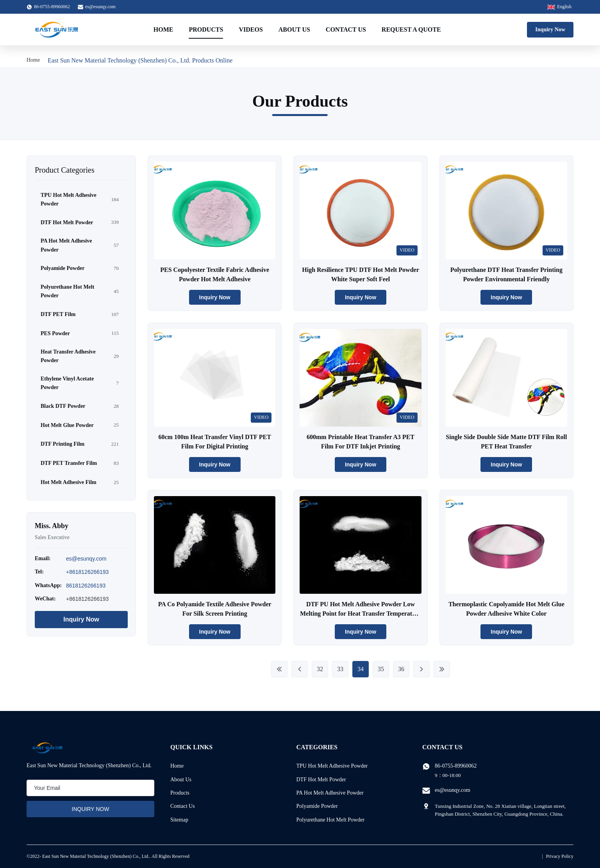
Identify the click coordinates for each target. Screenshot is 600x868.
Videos (251, 29)
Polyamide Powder (317, 806)
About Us (294, 29)
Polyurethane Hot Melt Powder (331, 820)
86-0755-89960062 (456, 766)
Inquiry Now (550, 29)
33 (340, 669)
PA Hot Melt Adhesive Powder (330, 793)
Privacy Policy (560, 856)
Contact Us (346, 29)
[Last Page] (442, 669)
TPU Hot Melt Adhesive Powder (332, 766)
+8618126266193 (87, 572)
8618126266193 (86, 586)
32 (320, 669)
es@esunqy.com (100, 7)
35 (381, 669)
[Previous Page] (300, 669)
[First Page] (279, 669)
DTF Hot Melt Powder (321, 780)
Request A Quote (411, 29)
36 (401, 669)
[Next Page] (421, 669)
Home (163, 29)
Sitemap (179, 820)
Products (206, 29)
